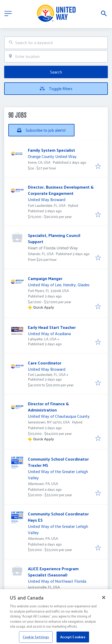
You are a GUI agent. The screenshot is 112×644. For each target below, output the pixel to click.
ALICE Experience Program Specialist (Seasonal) (53, 572)
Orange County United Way (52, 156)
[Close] (104, 601)
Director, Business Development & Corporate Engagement (61, 190)
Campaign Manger (45, 278)
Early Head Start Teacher (52, 327)
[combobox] (56, 43)
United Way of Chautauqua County (59, 416)
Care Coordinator (45, 363)
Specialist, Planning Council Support (54, 238)
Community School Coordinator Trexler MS (58, 462)
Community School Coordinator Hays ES (58, 517)
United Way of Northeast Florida (57, 581)
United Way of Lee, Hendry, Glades (59, 285)
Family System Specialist (51, 150)
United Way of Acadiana (49, 333)
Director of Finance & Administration (48, 407)
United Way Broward (47, 199)
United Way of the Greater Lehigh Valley (58, 474)
